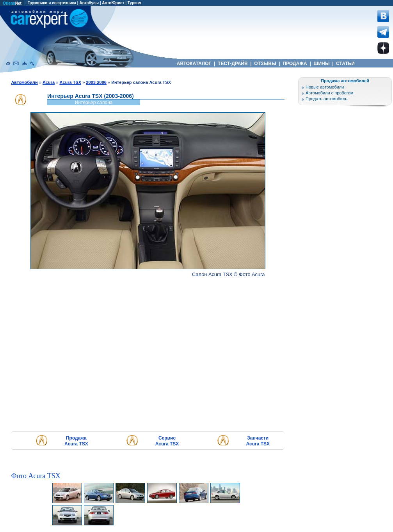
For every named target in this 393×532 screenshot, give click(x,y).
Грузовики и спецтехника (52, 3)
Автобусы (89, 3)
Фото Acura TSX (36, 476)
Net (12, 3)
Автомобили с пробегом (329, 93)
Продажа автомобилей (345, 81)
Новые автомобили (325, 87)
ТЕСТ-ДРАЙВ (233, 64)
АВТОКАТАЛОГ (194, 64)
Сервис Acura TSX (167, 441)
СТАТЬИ (345, 64)
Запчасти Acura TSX (258, 441)
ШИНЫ (322, 64)
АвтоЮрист (113, 3)
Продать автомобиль (326, 99)
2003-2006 (96, 82)
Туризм (135, 3)
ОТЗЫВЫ (265, 64)
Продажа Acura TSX (76, 441)
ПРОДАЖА (295, 64)
